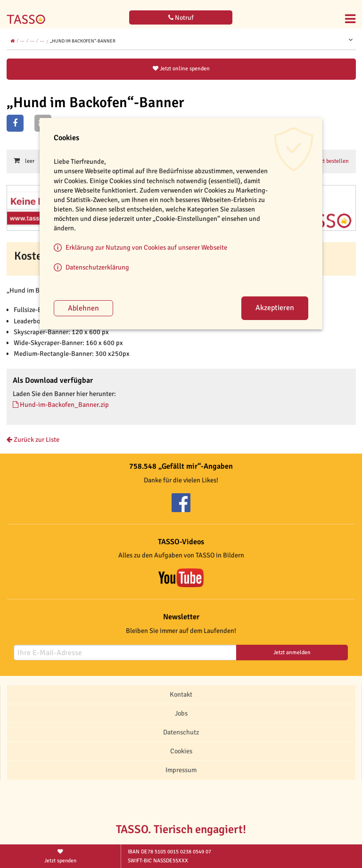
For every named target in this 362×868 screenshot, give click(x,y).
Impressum (181, 770)
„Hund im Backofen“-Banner (83, 41)
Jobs (181, 713)
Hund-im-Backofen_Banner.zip (61, 405)
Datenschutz (181, 732)
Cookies (181, 751)
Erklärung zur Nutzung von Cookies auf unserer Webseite (146, 247)
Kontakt (181, 694)
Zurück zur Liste (33, 439)
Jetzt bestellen (329, 161)
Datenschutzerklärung (97, 267)
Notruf (181, 18)
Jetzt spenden (61, 855)
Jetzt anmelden (292, 653)
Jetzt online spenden (181, 69)
